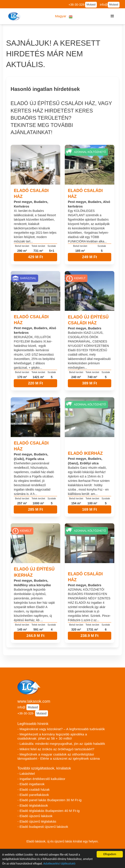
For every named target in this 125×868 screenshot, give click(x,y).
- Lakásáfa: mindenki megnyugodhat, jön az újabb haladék (61, 744)
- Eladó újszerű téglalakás (37, 821)
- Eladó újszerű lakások (35, 816)
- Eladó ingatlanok (31, 784)
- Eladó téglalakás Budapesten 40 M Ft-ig (49, 811)
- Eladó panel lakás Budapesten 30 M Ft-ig (50, 800)
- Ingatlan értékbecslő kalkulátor (41, 779)
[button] (64, 16)
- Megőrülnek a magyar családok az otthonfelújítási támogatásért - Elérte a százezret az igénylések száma (59, 756)
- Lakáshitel (26, 774)
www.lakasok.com (34, 701)
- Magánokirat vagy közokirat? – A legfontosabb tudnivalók (61, 729)
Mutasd (91, 5)
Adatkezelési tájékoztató (59, 864)
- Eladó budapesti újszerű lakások (43, 827)
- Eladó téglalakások (33, 805)
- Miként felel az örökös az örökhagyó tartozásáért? (56, 749)
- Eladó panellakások (33, 795)
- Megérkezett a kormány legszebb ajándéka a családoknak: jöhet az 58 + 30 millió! (52, 736)
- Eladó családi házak (34, 789)
